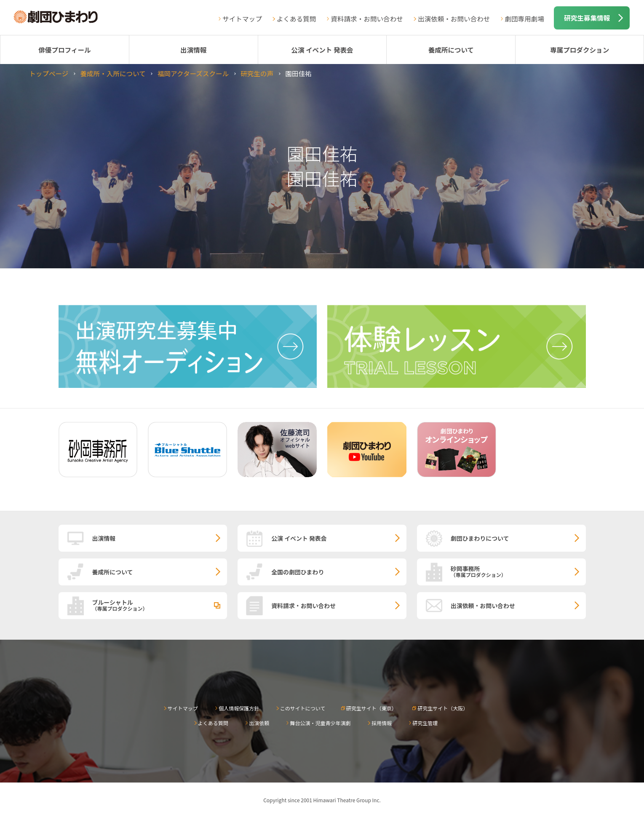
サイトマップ (242, 19)
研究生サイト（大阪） (443, 708)
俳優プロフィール (64, 50)
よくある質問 (297, 19)
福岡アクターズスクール (193, 73)
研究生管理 (425, 723)
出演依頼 (259, 723)
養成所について (451, 50)
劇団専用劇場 (524, 19)
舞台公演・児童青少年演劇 (320, 723)
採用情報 (382, 723)
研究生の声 (257, 73)
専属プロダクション (580, 50)
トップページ (49, 73)
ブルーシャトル (160, 605)
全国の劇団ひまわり (298, 572)
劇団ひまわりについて (480, 538)
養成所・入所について (113, 73)
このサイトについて (303, 708)
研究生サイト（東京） (371, 708)
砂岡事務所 (518, 571)
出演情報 (193, 50)
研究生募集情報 (587, 18)
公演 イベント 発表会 (322, 50)
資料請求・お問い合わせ (367, 19)
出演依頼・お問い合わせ (454, 19)
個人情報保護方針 (239, 708)
